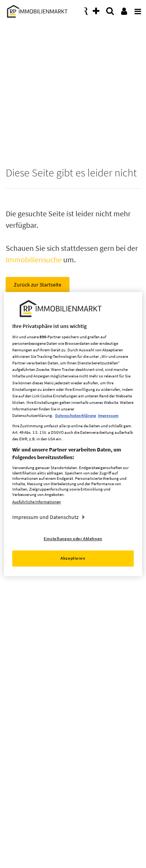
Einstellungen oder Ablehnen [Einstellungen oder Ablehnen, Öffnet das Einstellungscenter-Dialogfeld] (73, 539)
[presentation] (136, 9)
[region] (73, 434)
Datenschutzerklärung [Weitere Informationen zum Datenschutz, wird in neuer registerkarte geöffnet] (76, 415)
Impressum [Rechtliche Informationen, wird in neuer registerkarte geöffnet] (108, 415)
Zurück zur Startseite (38, 285)
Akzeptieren (73, 558)
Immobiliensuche (34, 259)
